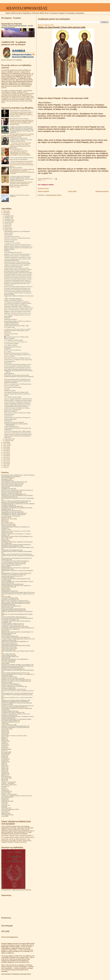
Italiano (3, 768)
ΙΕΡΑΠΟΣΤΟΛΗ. (6, 569)
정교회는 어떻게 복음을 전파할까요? (13, 299)
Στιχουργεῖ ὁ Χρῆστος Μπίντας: (12, 386)
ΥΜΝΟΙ (3, 723)
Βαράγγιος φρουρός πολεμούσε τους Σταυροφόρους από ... (19, 248)
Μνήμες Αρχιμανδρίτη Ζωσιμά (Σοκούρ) (12, 609)
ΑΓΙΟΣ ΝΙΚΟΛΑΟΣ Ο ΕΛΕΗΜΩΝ (10, 486)
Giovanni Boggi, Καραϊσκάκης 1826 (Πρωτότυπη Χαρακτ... (18, 273)
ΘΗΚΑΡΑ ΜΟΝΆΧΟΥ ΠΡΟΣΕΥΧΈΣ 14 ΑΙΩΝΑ (14, 568)
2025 (5, 213)
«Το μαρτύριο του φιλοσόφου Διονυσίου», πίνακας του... (18, 280)
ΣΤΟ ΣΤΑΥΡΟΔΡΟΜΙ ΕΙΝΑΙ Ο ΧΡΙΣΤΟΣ (12, 689)
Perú (3, 787)
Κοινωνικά (4, 596)
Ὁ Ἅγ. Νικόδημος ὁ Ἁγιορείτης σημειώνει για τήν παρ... (18, 315)
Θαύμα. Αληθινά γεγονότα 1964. (10, 565)
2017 (5, 452)
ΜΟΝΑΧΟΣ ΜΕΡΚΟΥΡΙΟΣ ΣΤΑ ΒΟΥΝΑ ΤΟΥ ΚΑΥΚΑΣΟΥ (17, 611)
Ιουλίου (7, 224)
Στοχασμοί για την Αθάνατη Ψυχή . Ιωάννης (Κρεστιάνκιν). (17, 697)
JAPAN (3, 770)
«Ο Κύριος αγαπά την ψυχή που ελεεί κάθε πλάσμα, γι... (18, 245)
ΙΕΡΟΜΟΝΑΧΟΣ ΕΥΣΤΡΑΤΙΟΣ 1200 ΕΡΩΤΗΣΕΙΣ (15, 573)
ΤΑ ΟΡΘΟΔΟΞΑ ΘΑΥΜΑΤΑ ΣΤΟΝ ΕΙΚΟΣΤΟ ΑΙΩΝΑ (15, 708)
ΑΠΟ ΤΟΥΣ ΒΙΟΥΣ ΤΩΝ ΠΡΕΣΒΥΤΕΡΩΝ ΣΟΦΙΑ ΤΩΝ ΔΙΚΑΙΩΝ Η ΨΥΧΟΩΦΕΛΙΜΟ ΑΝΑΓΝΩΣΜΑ (16, 502)
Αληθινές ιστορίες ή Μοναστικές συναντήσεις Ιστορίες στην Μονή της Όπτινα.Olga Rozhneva (17, 491)
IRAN (3, 764)
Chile (3, 742)
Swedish (4, 800)
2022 (5, 444)
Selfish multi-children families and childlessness (16, 305)
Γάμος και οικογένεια (7, 526)
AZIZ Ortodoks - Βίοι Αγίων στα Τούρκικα (12, 736)
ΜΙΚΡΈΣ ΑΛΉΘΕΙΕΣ (9, 339)
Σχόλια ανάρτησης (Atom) (54, 195)
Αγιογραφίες (5, 479)
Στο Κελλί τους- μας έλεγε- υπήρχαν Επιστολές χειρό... (17, 238)
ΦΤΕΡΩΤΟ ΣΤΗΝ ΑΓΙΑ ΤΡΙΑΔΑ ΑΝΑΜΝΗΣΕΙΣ (14, 726)
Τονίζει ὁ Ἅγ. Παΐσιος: (10, 356)
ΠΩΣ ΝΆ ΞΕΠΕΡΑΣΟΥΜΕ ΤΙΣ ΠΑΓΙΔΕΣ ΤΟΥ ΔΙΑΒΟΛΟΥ (17, 674)
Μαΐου (6, 227)
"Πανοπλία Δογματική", (10, 361)
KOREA (3, 772)
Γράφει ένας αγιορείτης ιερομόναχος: (13, 267)
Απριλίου (7, 228)
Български (4, 811)
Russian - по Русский (7, 794)
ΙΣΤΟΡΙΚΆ (4, 580)
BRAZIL (3, 740)
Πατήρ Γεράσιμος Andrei (8, 643)
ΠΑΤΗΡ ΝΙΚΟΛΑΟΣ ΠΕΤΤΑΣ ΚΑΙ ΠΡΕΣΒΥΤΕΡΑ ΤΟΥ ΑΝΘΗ (18, 651)
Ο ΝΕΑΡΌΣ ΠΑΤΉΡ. (9, 241)
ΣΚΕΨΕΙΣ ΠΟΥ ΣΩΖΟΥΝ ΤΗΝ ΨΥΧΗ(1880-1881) (15, 681)
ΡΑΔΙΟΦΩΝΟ (5, 676)
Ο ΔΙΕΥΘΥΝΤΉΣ (8, 416)
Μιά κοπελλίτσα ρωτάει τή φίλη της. (13, 347)
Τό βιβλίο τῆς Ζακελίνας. (10, 391)
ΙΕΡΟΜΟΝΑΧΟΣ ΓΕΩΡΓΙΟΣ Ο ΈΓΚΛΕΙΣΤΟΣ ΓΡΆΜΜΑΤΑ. (17, 571)
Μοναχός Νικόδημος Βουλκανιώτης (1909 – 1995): (17, 326)
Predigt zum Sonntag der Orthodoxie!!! (14, 300)
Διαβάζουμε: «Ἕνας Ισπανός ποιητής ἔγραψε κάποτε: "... (18, 254)
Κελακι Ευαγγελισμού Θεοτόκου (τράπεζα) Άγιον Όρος (17, 379)
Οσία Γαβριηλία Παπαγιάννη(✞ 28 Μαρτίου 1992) (16, 392)
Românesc (4, 793)
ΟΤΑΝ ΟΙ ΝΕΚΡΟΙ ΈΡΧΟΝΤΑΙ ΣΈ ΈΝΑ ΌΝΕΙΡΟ (15, 637)
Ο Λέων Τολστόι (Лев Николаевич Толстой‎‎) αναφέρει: (17, 263)
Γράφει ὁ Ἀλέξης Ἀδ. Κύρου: (11, 334)
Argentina (4, 732)
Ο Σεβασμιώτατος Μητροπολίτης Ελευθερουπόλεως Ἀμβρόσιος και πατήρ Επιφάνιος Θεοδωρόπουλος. (21, 140)
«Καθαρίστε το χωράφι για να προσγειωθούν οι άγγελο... (18, 257)
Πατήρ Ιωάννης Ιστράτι (8, 648)
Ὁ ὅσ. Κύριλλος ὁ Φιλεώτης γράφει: (13, 387)
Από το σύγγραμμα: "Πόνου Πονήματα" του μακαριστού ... (18, 293)
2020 (5, 447)
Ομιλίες (3, 631)
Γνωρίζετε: (4, 530)
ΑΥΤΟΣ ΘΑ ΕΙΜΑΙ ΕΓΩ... (17, 149)
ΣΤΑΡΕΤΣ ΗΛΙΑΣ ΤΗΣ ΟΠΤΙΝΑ (10, 685)
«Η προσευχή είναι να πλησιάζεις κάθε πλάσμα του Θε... (18, 402)
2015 (5, 456)
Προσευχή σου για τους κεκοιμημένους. (12, 669)
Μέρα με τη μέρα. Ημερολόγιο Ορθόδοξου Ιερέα (14, 602)
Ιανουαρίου (8, 441)
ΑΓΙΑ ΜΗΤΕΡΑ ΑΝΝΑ (7, 478)
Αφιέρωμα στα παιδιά (7, 519)
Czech (3, 747)
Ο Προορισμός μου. (9, 285)
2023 (5, 442)
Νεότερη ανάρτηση (43, 191)
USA (3, 807)
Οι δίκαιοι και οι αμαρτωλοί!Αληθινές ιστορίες (13, 626)
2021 (5, 445)
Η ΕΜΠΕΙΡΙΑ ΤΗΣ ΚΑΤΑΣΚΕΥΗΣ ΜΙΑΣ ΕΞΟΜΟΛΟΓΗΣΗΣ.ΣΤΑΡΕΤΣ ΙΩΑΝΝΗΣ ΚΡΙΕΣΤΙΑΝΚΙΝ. (17, 551)
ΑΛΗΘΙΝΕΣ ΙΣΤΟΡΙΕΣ (7, 489)
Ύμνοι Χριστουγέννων (7, 725)
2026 (5, 211)
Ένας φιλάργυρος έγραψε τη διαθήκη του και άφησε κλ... (18, 321)
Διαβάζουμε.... (8, 251)
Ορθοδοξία (4, 635)
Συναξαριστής (5, 704)
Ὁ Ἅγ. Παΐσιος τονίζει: (10, 327)
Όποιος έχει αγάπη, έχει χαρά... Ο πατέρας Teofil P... (17, 256)
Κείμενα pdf (4, 590)
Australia (4, 733)
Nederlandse (5, 777)
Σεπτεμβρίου (8, 221)
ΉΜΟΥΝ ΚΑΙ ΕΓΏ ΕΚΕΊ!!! (10, 320)
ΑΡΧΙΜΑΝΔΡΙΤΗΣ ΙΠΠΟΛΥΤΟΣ (10, 511)
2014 (5, 457)
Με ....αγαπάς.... (8, 352)
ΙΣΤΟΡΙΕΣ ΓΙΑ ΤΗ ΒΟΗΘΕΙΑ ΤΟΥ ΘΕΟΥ (12, 575)
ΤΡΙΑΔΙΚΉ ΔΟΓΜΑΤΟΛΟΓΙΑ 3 (12, 427)
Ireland (3, 766)
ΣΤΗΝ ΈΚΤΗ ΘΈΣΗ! (9, 414)
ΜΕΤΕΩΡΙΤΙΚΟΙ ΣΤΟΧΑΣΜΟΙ (9, 606)
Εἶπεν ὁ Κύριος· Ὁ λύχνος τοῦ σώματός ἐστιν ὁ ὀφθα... (18, 413)
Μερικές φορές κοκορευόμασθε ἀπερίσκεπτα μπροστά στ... (19, 287)
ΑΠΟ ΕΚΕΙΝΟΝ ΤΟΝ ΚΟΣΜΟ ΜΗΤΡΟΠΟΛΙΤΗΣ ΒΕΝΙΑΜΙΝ (18, 498)
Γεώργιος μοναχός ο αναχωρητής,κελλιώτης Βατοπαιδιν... (18, 434)
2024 (5, 214)
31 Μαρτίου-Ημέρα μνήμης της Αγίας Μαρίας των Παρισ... (18, 270)
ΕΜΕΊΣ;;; (6, 395)
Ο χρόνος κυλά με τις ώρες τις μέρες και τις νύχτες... (17, 268)
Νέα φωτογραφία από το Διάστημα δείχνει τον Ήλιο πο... (18, 368)
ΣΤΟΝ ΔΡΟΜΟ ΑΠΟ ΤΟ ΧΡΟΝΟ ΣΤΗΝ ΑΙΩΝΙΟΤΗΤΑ (16, 693)
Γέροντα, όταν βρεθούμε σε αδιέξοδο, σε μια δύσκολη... (18, 404)
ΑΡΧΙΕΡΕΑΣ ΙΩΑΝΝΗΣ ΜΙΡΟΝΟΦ (11, 506)
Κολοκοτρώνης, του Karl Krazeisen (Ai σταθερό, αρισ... (18, 290)
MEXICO (4, 775)
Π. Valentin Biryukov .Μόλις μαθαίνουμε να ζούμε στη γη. (17, 639)
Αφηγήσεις (4, 517)
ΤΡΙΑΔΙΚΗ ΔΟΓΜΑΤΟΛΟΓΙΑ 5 (11, 323)
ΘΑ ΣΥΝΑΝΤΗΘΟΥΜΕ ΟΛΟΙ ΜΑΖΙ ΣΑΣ (12, 564)
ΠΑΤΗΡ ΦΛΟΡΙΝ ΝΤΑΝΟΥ (9, 656)
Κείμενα (3, 588)
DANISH (4, 748)
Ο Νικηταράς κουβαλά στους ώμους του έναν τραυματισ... (18, 274)
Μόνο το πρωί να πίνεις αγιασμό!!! (13, 410)
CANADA (4, 741)
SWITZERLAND (6, 801)
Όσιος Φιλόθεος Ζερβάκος (8, 636)
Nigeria (3, 779)
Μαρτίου (7, 230)
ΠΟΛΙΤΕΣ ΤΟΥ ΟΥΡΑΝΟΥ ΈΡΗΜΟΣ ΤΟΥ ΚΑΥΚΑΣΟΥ (16, 665)
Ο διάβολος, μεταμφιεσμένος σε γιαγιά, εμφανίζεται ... (17, 265)
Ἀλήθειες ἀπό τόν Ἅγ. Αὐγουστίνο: (13, 350)
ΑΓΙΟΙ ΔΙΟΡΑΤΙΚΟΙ (6, 481)
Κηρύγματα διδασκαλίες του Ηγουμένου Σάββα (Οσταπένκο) (18, 594)
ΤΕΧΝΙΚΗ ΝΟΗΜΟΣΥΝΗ (8, 711)
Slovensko (4, 798)
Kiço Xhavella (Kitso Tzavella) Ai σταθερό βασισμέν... (17, 271)
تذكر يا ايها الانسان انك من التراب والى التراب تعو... (16, 342)
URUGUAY (4, 805)
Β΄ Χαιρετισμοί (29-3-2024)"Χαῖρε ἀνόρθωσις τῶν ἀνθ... (18, 364)
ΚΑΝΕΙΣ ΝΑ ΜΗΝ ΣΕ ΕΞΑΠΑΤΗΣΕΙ (11, 584)
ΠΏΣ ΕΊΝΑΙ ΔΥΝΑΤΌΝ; (16, 168)
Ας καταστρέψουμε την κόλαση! (10, 516)
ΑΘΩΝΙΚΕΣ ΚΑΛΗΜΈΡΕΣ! (11, 382)
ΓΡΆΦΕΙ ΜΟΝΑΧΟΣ (9, 374)
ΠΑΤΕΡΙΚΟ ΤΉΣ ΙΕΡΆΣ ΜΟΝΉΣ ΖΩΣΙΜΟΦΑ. (14, 641)
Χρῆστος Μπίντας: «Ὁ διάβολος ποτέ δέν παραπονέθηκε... (18, 360)
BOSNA (3, 738)
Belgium (4, 737)
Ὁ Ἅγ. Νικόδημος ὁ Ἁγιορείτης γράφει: (14, 340)
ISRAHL (4, 767)
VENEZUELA (5, 808)
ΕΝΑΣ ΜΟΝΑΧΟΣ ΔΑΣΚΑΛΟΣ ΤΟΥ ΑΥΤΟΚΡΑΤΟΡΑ (17, 232)
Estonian (4, 756)
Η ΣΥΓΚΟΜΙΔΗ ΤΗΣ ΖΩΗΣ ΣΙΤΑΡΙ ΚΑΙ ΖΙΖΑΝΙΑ (14, 561)
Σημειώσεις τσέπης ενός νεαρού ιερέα (12, 678)
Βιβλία (3, 520)
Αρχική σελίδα (72, 191)
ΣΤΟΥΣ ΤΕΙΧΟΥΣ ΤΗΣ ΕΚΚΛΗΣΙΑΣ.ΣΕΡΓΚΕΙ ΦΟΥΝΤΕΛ (17, 695)
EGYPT (3, 751)
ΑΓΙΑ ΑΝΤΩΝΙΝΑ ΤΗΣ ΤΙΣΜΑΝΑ (10, 476)
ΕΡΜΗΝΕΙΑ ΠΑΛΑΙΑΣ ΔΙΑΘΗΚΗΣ (11, 546)
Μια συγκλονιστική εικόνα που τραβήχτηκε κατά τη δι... (17, 358)
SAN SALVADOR (6, 797)
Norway (3, 781)
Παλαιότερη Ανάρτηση (102, 191)
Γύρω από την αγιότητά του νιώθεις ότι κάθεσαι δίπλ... (17, 366)
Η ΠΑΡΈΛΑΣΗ (8, 430)
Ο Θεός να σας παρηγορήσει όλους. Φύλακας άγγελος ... (18, 431)
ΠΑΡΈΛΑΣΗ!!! (8, 437)
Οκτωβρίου (8, 219)
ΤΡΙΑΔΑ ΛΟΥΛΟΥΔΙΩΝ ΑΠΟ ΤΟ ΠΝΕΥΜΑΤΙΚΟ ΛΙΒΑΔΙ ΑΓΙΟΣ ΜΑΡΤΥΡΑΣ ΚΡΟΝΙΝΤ (16, 720)
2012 (5, 461)
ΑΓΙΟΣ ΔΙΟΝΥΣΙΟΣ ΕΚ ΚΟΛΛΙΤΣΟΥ (11, 483)
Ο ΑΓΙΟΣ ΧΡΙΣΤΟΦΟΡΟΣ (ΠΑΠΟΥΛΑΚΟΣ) (13, 617)
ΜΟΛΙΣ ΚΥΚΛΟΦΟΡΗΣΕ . (11, 419)
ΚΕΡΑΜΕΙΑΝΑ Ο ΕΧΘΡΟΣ (9, 591)
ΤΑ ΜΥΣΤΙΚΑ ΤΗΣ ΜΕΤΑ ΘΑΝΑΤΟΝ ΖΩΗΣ (13, 707)
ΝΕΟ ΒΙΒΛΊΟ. (8, 332)
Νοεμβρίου (8, 218)
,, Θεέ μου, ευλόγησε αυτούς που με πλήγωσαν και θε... (18, 259)
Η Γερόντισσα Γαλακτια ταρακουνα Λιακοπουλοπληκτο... (18, 291)
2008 (5, 467)
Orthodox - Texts (6, 783)
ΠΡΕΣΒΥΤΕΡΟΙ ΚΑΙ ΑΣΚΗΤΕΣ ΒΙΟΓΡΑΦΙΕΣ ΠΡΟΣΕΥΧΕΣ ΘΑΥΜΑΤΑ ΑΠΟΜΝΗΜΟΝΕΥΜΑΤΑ (17, 667)
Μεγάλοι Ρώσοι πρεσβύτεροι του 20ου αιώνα (14, 601)
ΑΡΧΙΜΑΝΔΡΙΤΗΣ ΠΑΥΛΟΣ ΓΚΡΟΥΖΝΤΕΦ (13, 513)
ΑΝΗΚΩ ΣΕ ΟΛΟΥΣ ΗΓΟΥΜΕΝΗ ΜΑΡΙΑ (12, 494)
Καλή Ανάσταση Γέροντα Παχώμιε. (19, 119)
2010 (5, 464)
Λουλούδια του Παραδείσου (9, 599)
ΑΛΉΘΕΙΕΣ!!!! (8, 348)
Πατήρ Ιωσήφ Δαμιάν (7, 650)
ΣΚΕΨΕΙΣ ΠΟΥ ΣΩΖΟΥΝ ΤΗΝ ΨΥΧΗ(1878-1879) (15, 680)
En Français (5, 752)
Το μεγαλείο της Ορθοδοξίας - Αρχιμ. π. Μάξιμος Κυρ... (18, 306)
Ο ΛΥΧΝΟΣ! (7, 318)
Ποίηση (3, 663)
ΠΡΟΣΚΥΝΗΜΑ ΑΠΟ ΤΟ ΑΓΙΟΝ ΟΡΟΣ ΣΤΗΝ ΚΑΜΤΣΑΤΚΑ (18, 670)
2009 (5, 465)
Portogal (4, 790)
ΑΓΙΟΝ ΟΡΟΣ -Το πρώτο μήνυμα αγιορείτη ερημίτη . (17, 375)
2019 (5, 449)
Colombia (4, 745)
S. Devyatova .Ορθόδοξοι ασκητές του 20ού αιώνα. (15, 796)
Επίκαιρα (4, 541)
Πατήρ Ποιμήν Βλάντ (7, 654)
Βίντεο (3, 521)
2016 (5, 454)
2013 (5, 459)
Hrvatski (4, 760)
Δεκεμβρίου (8, 216)
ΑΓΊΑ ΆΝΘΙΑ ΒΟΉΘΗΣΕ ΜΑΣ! (12, 260)
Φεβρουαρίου (8, 439)
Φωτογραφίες (5, 729)
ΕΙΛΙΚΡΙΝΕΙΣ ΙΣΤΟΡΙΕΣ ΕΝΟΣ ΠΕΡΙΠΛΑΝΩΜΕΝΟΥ (16, 536)
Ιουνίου (7, 225)
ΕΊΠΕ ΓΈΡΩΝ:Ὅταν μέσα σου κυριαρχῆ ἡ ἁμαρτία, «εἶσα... (19, 308)
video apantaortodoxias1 (8, 809)
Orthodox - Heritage (7, 782)
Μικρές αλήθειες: (8, 317)
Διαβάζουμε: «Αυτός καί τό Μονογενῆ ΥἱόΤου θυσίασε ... (18, 311)
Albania (3, 730)
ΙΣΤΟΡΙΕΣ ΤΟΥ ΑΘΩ (7, 577)
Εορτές (3, 539)
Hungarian (4, 762)
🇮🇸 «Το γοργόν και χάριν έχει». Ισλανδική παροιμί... (17, 337)
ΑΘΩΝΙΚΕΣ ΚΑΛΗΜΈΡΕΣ (11, 411)
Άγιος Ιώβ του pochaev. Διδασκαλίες (11, 485)
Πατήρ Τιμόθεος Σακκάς (8, 655)
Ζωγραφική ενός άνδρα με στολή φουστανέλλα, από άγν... (18, 276)
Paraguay (4, 786)
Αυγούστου (8, 222)
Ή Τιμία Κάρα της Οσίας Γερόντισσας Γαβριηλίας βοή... (18, 381)
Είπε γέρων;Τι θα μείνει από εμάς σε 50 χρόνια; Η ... (17, 353)
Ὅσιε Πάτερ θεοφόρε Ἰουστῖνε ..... (13, 236)
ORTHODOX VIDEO (7, 785)
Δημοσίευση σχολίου (43, 188)
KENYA (3, 771)
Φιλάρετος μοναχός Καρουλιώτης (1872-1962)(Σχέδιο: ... (18, 436)
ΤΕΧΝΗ (3, 710)
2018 (5, 450)
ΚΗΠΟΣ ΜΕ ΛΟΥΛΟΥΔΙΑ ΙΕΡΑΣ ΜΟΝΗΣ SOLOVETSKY (17, 592)
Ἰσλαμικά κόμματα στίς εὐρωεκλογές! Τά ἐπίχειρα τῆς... (18, 418)
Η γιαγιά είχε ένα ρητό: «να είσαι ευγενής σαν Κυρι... (17, 262)
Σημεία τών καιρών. (15, 187)
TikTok (3, 804)
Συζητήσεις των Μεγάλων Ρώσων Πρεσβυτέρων (14, 700)
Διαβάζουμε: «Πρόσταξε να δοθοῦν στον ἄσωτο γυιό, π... (18, 313)
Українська (4, 813)
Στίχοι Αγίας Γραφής (7, 688)
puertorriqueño (5, 792)
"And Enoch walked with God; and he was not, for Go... (18, 405)
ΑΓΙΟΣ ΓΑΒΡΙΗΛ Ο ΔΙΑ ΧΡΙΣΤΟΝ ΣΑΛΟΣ (13, 482)
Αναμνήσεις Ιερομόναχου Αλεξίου (10, 493)
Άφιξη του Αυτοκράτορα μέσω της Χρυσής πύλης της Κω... (18, 310)
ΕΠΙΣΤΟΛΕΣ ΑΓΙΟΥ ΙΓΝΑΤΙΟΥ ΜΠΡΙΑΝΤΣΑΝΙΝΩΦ (15, 545)
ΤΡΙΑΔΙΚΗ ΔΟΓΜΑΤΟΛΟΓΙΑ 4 (11, 324)
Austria (3, 734)
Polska (3, 789)
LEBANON (4, 774)
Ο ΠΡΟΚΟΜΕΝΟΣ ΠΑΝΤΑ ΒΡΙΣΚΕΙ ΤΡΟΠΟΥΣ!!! (16, 407)
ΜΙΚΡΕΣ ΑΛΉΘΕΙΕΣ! (9, 294)
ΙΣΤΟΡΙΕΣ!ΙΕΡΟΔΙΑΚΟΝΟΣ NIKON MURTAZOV (15, 579)
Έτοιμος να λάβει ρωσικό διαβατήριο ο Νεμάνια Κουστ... (18, 355)
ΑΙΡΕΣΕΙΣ (4, 487)
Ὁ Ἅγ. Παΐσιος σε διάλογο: (11, 345)
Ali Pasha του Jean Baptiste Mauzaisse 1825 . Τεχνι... (17, 283)
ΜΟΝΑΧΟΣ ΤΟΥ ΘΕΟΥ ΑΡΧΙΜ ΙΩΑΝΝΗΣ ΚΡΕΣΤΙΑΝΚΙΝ (17, 614)
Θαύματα (44, 180)
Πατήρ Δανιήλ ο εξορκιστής (9, 644)
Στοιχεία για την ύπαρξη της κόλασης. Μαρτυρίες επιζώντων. (18, 691)
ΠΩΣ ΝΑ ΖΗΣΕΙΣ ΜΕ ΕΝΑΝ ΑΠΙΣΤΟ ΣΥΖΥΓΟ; (14, 673)
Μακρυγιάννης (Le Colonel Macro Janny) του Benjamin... (18, 282)
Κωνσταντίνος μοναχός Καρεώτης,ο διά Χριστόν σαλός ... (18, 433)
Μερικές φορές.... (8, 363)
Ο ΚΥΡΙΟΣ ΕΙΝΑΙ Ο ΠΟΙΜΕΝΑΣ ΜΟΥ (12, 624)
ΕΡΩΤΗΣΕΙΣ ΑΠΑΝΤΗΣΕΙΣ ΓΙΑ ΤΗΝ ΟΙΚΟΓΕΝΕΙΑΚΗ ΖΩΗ (17, 547)
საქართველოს (6, 815)
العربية (3, 816)
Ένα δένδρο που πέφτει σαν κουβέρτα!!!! (14, 422)
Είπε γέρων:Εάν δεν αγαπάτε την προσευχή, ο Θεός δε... (18, 277)
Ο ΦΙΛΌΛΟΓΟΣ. (8, 421)
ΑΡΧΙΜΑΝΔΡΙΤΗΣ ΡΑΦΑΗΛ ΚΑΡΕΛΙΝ (12, 515)
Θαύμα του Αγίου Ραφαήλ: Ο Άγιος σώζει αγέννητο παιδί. (62, 27)
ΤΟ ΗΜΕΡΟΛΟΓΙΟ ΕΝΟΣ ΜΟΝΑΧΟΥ (12, 712)
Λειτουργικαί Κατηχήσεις (8, 598)
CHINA (3, 744)
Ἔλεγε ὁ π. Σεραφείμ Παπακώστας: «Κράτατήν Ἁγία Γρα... (18, 399)
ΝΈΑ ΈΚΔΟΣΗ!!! (8, 235)
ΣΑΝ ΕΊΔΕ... (7, 389)
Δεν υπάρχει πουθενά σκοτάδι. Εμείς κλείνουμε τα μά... (18, 288)
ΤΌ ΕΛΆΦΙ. (7, 335)
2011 (5, 462)
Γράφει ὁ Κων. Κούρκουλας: (11, 240)
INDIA (3, 763)
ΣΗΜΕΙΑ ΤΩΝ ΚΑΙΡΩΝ (8, 677)
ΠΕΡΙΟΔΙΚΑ (5, 658)
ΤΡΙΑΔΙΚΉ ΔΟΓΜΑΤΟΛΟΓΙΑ (9, 722)
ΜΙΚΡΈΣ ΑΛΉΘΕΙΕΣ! (9, 249)
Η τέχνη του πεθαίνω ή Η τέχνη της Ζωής (12, 562)
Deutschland (5, 749)
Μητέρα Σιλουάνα (6, 607)
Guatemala (4, 759)
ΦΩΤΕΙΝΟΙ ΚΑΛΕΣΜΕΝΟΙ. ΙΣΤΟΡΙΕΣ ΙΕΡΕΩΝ (14, 727)
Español (4, 755)
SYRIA (3, 802)
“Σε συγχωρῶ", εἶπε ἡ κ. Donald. (12, 243)
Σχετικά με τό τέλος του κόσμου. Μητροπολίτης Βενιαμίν (16, 706)
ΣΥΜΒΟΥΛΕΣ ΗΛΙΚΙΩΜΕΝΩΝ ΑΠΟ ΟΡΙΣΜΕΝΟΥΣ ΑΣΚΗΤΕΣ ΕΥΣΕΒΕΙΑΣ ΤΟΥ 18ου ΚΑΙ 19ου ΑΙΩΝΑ (15, 702)
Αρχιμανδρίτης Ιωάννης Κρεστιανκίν (11, 512)
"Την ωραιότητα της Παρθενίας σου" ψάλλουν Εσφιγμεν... (18, 303)
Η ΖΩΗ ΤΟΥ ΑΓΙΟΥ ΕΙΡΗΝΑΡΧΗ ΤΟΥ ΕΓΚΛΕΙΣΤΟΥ (16, 554)
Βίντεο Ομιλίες (5, 523)
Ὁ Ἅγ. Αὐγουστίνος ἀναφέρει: (11, 343)
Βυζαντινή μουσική (6, 524)
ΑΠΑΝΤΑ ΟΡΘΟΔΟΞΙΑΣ (26, 8)
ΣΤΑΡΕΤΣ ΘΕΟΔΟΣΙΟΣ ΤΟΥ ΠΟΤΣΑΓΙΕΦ (13, 687)
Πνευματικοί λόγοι (6, 662)
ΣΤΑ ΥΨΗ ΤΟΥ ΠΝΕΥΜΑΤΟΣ (9, 684)
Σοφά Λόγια (4, 682)
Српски (3, 812)
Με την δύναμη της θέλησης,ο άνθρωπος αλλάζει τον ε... (18, 369)
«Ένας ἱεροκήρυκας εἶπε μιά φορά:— (13, 252)
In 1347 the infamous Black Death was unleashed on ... (18, 394)
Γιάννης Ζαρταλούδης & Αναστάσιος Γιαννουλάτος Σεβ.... (18, 428)
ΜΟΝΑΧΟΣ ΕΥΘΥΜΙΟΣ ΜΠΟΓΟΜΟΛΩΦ (13, 610)
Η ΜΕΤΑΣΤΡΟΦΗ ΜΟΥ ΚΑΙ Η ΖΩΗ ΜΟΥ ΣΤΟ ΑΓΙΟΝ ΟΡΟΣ (18, 556)
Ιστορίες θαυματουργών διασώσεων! (11, 576)
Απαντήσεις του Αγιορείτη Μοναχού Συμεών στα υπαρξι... (18, 279)
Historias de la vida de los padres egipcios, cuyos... (17, 330)
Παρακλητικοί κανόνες (7, 640)
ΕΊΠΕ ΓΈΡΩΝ (5, 538)
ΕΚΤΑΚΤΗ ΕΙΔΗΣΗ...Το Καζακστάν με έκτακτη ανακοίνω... (18, 400)
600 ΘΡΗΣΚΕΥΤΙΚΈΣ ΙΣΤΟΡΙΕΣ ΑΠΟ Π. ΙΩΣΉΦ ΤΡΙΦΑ (17, 475)
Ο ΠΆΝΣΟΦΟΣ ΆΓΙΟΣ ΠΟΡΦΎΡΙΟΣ (11, 625)
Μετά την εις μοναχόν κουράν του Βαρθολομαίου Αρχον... (18, 384)
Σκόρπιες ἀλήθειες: (9, 233)
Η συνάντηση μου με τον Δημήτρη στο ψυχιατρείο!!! (17, 302)
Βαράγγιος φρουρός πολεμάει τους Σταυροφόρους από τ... (18, 246)
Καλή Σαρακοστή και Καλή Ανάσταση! (20, 110)
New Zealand (5, 778)
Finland (3, 757)
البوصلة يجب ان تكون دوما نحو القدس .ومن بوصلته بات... (18, 329)
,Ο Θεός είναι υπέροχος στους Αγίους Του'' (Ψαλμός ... (17, 408)
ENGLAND (4, 753)
